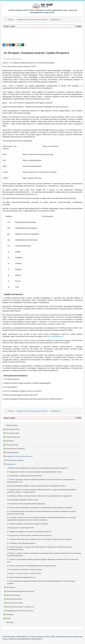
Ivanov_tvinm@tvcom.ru (55, 336)
